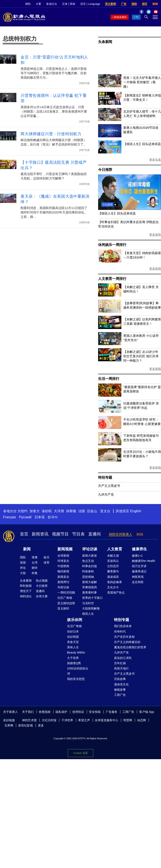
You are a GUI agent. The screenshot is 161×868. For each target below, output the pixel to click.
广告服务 (112, 712)
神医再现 (138, 577)
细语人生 (88, 614)
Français (10, 517)
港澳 (35, 557)
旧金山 (92, 511)
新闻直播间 (120, 17)
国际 (23, 557)
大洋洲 (59, 511)
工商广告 (120, 695)
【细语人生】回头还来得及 (142, 144)
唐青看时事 (90, 593)
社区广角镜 (65, 598)
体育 (47, 563)
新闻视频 (65, 549)
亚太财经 (63, 608)
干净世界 (67, 720)
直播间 (95, 534)
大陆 (23, 573)
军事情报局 (90, 587)
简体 (73, 4)
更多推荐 (155, 235)
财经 (35, 568)
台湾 (35, 563)
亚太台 (105, 511)
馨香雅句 (113, 571)
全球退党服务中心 (106, 720)
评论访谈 (90, 549)
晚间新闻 (63, 571)
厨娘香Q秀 (74, 663)
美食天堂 (73, 642)
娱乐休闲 (75, 620)
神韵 (28, 4)
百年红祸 (120, 663)
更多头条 (155, 160)
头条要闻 (26, 581)
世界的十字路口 (92, 598)
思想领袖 (88, 577)
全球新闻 (63, 556)
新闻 (27, 549)
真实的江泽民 (123, 658)
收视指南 (45, 712)
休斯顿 (71, 511)
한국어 (53, 517)
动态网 (142, 720)
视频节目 (60, 534)
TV (137, 17)
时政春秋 (88, 571)
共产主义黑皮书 (109, 486)
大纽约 (22, 511)
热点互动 (88, 561)
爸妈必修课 (114, 582)
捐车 (145, 4)
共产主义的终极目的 (127, 642)
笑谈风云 (113, 561)
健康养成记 (139, 571)
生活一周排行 (109, 379)
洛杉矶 (47, 511)
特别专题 (105, 478)
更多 (41, 725)
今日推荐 (105, 170)
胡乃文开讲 (139, 566)
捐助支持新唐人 (121, 534)
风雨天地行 (121, 668)
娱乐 (47, 557)
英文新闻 (110, 4)
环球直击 (63, 561)
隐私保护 (61, 712)
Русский (25, 517)
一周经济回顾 (66, 593)
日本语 (40, 517)
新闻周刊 (63, 582)
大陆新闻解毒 (91, 608)
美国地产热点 (116, 593)
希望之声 (84, 720)
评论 (23, 568)
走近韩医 (138, 582)
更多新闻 (155, 269)
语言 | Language (90, 4)
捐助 (134, 4)
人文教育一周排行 (112, 279)
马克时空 (88, 603)
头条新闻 (105, 42)
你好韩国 (73, 637)
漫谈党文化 (121, 684)
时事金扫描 (90, 566)
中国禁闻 (63, 566)
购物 (155, 4)
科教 (35, 573)
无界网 (9, 725)
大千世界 (73, 658)
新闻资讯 (40, 534)
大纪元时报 (49, 720)
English (136, 511)
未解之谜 (113, 556)
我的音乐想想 (76, 679)
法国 (82, 511)
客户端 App (147, 712)
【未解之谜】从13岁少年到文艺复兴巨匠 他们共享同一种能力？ (141, 356)
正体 (65, 4)
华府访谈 (63, 587)
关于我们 (28, 712)
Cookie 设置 (80, 753)
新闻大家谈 (90, 556)
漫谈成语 (113, 577)
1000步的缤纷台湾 (78, 671)
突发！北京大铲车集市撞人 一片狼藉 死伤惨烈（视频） (142, 82)
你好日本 (73, 632)
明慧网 (128, 720)
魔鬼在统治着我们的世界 (130, 647)
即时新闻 (26, 586)
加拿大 (35, 511)
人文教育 (115, 549)
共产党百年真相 (124, 637)
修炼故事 (120, 690)
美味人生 (73, 647)
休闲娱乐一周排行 (112, 245)
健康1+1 (137, 556)
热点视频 (42, 581)
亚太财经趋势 (66, 603)
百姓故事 (120, 679)
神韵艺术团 (29, 720)
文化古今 (113, 587)
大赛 (38, 4)
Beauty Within (76, 652)
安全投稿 (95, 712)
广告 (124, 4)
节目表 (78, 534)
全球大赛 (42, 596)
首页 (24, 534)
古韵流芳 (113, 566)
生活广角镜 (74, 626)
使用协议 (78, 712)
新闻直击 (63, 577)
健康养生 (139, 549)
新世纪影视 (26, 725)
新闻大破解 (90, 582)
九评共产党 (106, 494)
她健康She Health (143, 561)
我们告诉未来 (123, 626)
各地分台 (52, 4)
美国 (23, 563)
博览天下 (26, 591)
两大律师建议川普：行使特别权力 (51, 134)
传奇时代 (120, 632)
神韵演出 (26, 596)
